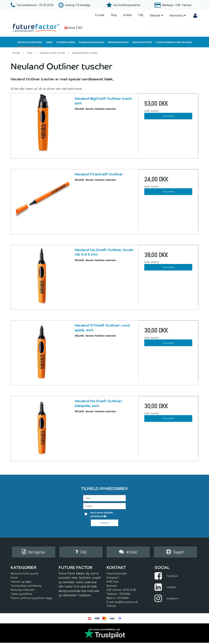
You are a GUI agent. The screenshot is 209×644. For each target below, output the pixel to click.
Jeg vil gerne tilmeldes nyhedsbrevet (108, 514)
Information (178, 15)
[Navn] (104, 498)
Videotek (156, 15)
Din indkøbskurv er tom (175, 27)
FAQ (141, 15)
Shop (114, 15)
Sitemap (111, 607)
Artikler (128, 15)
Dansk (70, 28)
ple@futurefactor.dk (126, 603)
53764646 (123, 599)
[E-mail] (104, 506)
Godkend (104, 523)
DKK (80, 28)
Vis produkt (168, 116)
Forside (100, 15)
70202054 (125, 595)
